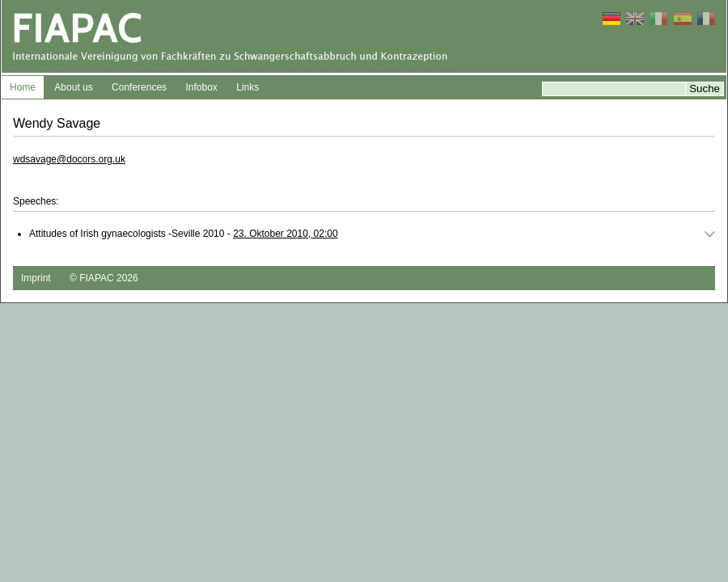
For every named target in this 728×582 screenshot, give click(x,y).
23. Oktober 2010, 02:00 (285, 234)
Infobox (201, 87)
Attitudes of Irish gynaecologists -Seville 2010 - (184, 234)
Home (23, 87)
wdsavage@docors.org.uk (69, 159)
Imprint (36, 278)
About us (73, 87)
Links (248, 87)
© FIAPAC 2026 (104, 278)
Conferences (139, 87)
